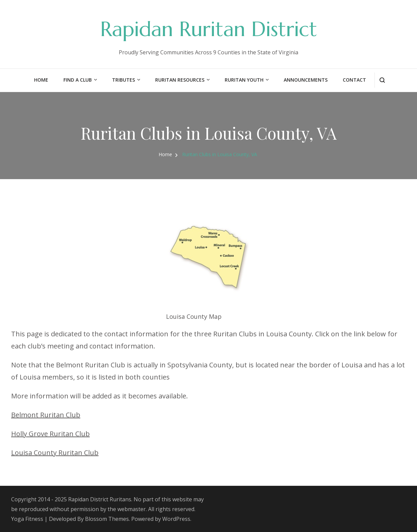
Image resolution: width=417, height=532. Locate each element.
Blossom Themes (107, 519)
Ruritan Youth (244, 80)
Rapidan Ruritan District (209, 29)
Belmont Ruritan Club (46, 415)
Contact (354, 80)
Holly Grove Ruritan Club (50, 434)
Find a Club (78, 80)
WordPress (176, 519)
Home (41, 80)
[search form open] (382, 80)
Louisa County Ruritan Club (55, 453)
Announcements (306, 80)
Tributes (123, 80)
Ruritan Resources (180, 80)
